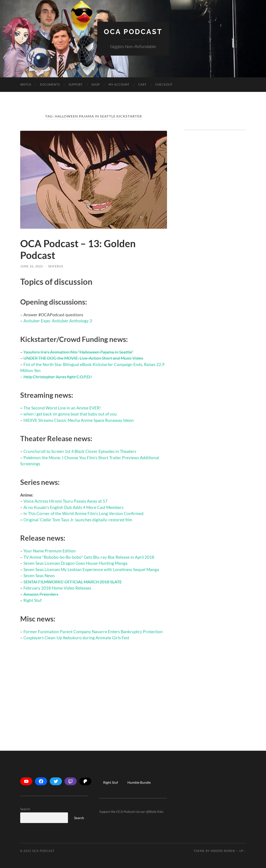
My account (119, 84)
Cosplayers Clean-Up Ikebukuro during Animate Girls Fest (76, 638)
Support (76, 84)
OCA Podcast (133, 32)
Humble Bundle (139, 782)
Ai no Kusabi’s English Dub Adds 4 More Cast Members (74, 507)
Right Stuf (32, 600)
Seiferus (56, 266)
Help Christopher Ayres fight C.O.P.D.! (58, 377)
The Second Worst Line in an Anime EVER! (62, 408)
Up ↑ (243, 851)
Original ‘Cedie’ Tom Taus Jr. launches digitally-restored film (78, 520)
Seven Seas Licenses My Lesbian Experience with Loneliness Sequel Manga (91, 569)
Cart (142, 84)
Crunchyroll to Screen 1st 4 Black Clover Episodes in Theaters (80, 451)
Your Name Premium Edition (50, 551)
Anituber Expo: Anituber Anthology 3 (58, 321)
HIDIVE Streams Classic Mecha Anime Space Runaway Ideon (79, 420)
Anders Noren (223, 851)
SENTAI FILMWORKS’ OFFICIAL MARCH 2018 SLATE (73, 582)
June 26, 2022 (32, 266)
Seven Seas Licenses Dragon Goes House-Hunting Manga (75, 563)
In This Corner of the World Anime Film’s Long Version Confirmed (83, 513)
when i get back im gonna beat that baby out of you (70, 414)
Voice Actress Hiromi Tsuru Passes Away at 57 (65, 501)
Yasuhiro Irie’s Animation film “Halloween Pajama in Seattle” (78, 352)
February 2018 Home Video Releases (57, 588)
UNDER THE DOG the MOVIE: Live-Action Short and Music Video (83, 358)
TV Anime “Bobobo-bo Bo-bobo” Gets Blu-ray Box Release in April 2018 (89, 557)
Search (25, 809)
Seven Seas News (39, 576)
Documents (50, 84)
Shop (96, 84)
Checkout (164, 84)
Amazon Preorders (41, 594)
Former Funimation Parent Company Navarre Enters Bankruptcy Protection (93, 632)
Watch (26, 84)
